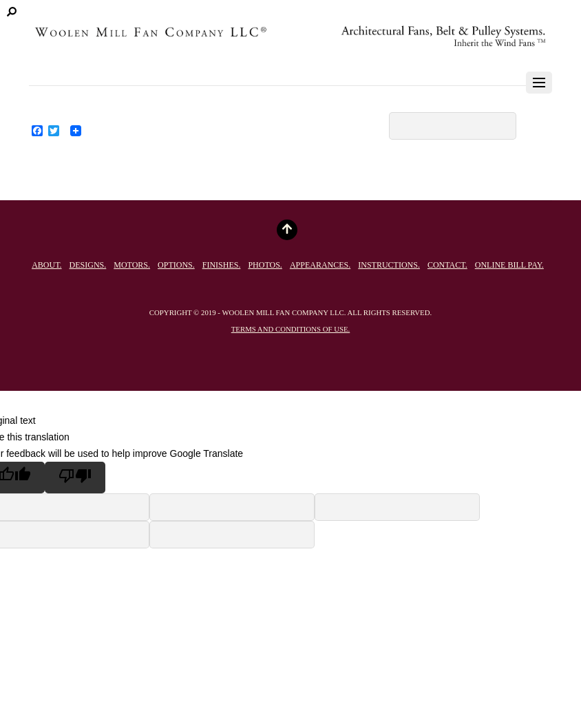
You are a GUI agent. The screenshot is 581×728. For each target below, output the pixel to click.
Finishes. (222, 265)
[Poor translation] (75, 478)
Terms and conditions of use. (290, 329)
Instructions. (389, 265)
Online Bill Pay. (509, 265)
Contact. (447, 265)
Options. (176, 265)
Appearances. (320, 265)
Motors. (132, 265)
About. (46, 265)
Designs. (88, 265)
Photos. (265, 265)
